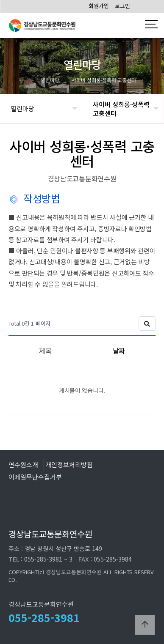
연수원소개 (23, 464)
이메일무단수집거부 (35, 477)
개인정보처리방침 (69, 464)
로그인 (122, 6)
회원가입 (99, 6)
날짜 (119, 351)
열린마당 (22, 108)
